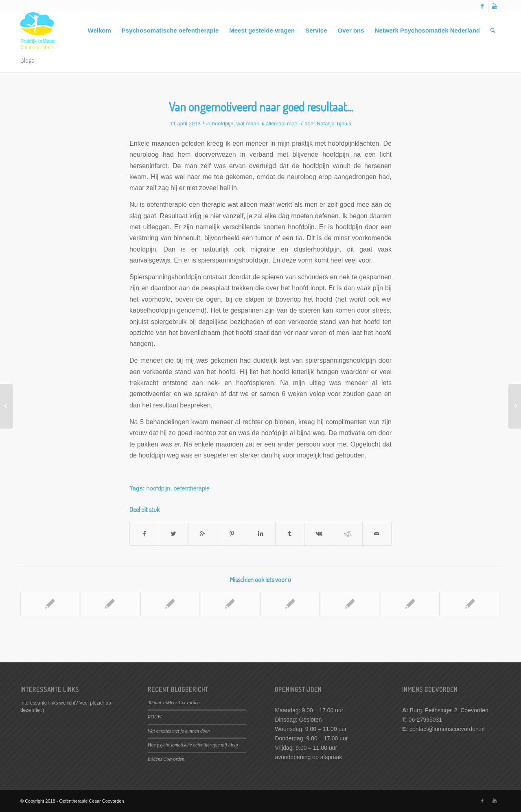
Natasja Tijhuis (334, 124)
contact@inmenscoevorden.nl (447, 729)
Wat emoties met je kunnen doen (179, 731)
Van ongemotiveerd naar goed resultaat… (261, 107)
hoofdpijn (222, 124)
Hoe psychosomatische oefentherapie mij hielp (193, 745)
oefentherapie (192, 488)
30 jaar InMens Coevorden (174, 703)
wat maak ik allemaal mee (267, 124)
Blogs (27, 60)
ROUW (155, 717)
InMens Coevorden (166, 759)
